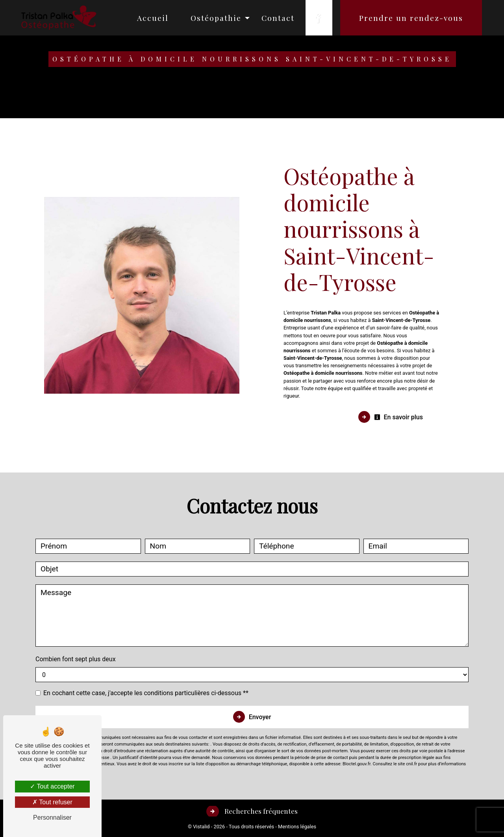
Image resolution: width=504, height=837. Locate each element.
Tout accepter (52, 786)
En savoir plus (398, 417)
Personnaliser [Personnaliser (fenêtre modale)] (52, 817)
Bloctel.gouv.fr (357, 764)
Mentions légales (296, 827)
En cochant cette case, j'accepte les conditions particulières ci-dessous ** (146, 693)
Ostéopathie (214, 18)
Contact (276, 18)
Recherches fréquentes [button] (260, 811)
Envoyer (260, 717)
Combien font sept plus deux (76, 659)
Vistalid (201, 827)
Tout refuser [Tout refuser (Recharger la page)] (52, 802)
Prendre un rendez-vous (409, 18)
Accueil (151, 18)
